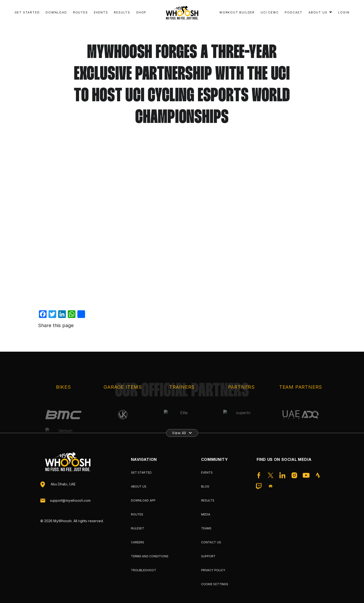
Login (344, 12)
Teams (206, 528)
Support (208, 556)
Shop (141, 12)
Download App (143, 500)
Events (101, 12)
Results (122, 12)
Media (206, 514)
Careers (138, 542)
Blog (205, 486)
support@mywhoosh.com (70, 501)
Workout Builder (237, 12)
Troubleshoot (144, 570)
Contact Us (211, 542)
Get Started (27, 12)
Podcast (294, 12)
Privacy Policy (213, 570)
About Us (318, 12)
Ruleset (138, 528)
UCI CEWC (270, 12)
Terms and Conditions (150, 556)
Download (56, 12)
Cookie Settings (215, 584)
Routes (80, 12)
